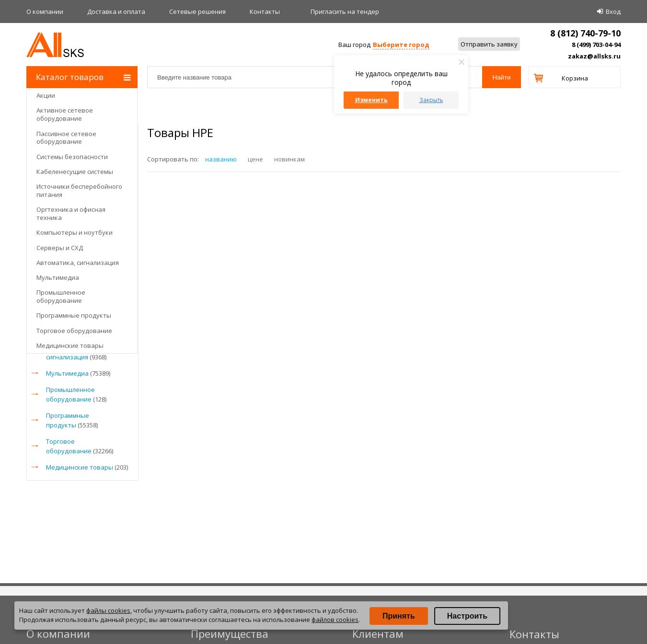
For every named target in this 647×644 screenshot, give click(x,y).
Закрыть (431, 100)
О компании (45, 11)
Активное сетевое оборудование (65, 114)
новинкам (289, 159)
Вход (613, 11)
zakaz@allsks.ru (594, 56)
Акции (46, 95)
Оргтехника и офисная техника (71, 213)
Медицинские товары (70, 345)
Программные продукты (74, 315)
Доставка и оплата (116, 11)
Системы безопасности (72, 157)
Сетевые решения (197, 11)
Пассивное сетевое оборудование (66, 138)
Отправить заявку (489, 44)
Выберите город (401, 45)
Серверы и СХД (60, 248)
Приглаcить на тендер (345, 11)
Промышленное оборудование (61, 296)
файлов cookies (335, 620)
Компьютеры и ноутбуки (75, 232)
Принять (399, 616)
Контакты (265, 11)
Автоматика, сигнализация (78, 263)
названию (221, 159)
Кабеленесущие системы (75, 172)
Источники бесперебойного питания (79, 190)
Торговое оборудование (74, 331)
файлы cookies (108, 610)
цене (255, 159)
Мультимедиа (58, 277)
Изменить (371, 100)
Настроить (467, 616)
